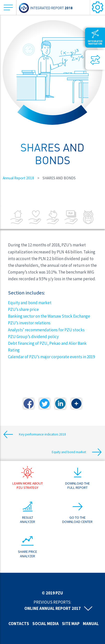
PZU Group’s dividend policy (33, 337)
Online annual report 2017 (52, 608)
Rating (14, 350)
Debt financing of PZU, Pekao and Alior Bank (47, 343)
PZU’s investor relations (29, 323)
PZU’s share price (23, 309)
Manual (91, 624)
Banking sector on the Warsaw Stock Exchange (49, 316)
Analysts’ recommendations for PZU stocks (46, 330)
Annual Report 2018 (18, 178)
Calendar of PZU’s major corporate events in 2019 (51, 357)
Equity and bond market (30, 303)
